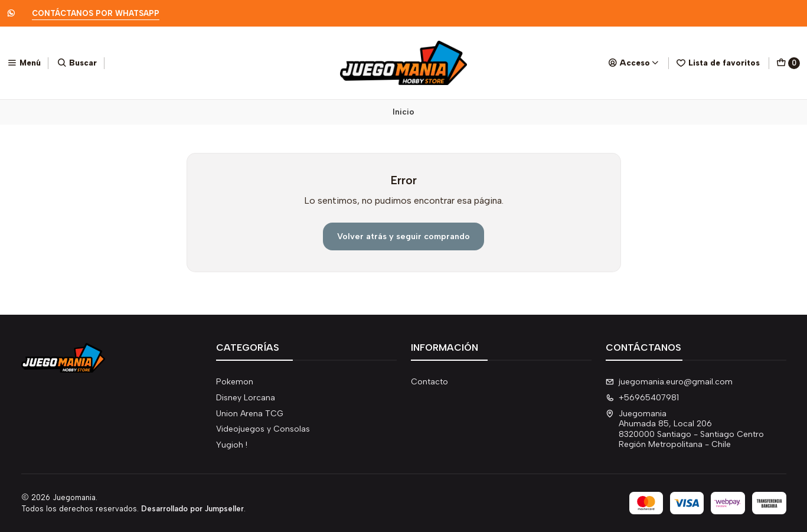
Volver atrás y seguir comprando (403, 236)
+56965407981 (642, 398)
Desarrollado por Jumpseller (192, 509)
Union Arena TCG (250, 414)
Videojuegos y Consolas (263, 429)
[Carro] (788, 63)
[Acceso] (634, 63)
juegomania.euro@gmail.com (669, 382)
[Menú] (24, 63)
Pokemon (235, 382)
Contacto (429, 382)
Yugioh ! (232, 445)
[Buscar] (77, 63)
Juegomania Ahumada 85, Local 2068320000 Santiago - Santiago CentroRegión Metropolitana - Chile (685, 429)
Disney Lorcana (246, 398)
